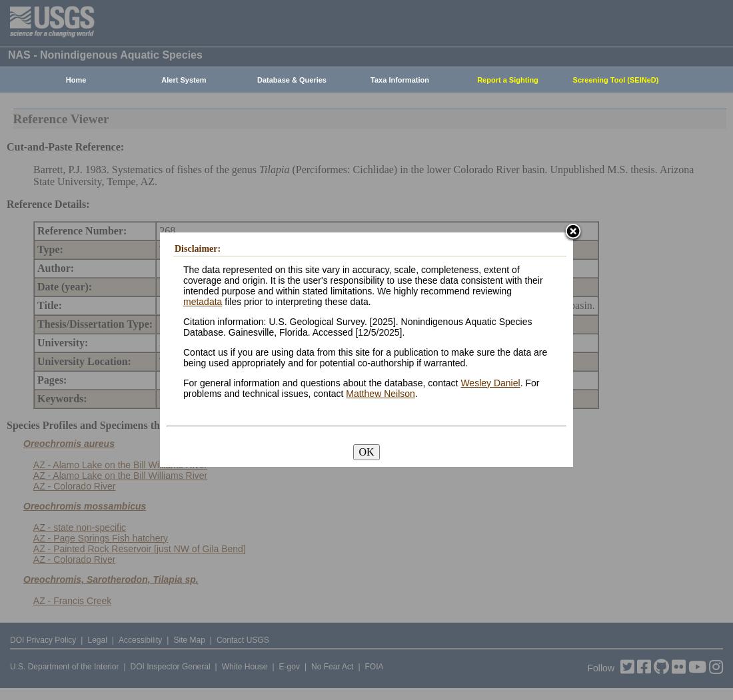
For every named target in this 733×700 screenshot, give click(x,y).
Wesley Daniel (490, 383)
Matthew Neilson (380, 394)
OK (366, 452)
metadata (203, 302)
